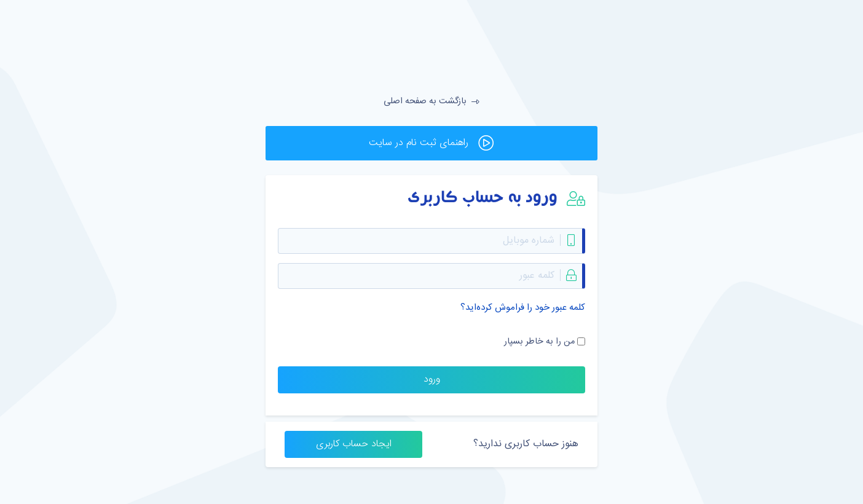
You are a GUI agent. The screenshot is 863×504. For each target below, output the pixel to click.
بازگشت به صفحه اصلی (431, 101)
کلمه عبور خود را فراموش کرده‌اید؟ (523, 308)
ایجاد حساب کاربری (354, 444)
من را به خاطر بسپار (539, 342)
